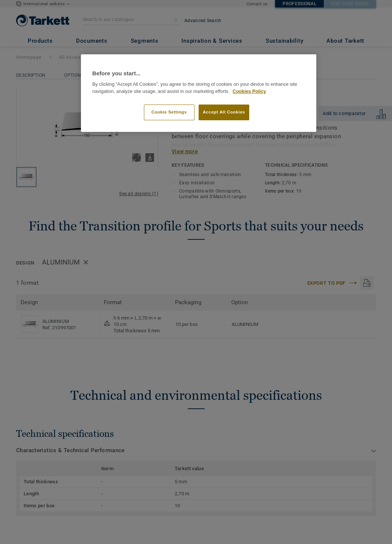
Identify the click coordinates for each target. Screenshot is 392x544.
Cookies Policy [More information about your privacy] (249, 91)
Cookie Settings (169, 112)
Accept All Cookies (224, 112)
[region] (199, 93)
